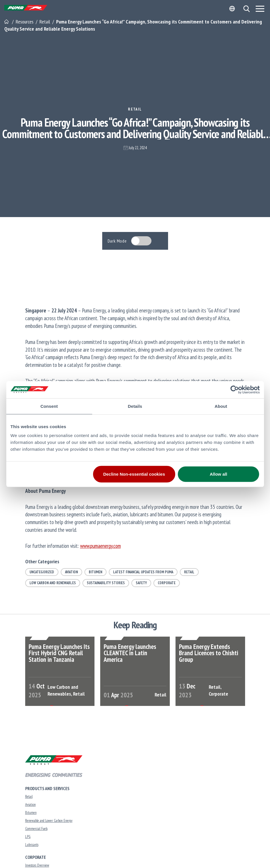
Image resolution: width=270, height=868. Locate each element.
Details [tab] (135, 406)
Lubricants (32, 846)
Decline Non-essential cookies (134, 474)
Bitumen (95, 572)
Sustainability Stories (106, 583)
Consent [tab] (49, 406)
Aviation (71, 572)
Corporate (167, 583)
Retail (135, 109)
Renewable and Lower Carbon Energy (49, 822)
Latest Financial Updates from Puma (143, 572)
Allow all (219, 474)
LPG (28, 838)
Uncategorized (42, 572)
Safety (141, 583)
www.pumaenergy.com (100, 546)
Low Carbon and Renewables (53, 583)
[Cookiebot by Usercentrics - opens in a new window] (235, 389)
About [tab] (221, 406)
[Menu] (260, 9)
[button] (246, 9)
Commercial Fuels (36, 830)
